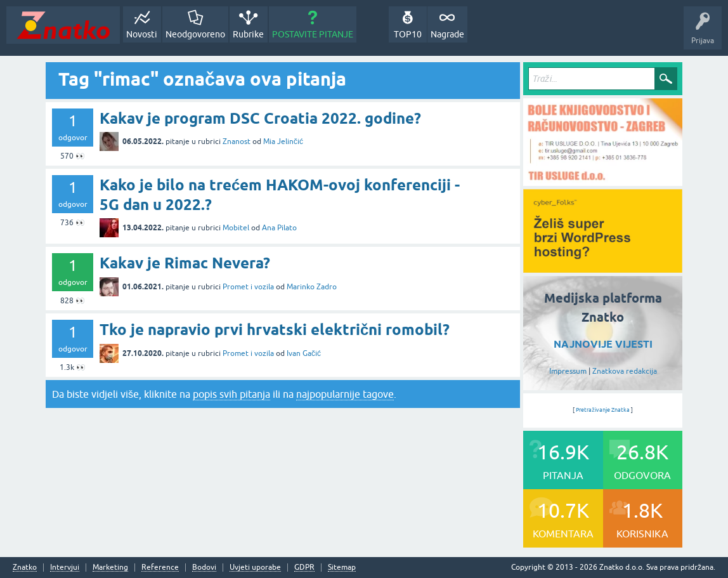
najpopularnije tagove (345, 394)
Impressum (568, 371)
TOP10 (408, 34)
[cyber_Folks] (603, 268)
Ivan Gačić (304, 353)
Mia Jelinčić (283, 141)
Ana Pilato (279, 228)
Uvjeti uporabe (255, 568)
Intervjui (65, 568)
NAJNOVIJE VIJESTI (603, 344)
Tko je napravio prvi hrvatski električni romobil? (275, 330)
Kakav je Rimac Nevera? (185, 263)
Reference (160, 568)
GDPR (304, 568)
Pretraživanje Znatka (603, 410)
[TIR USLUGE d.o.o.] (603, 181)
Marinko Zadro (312, 287)
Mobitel (236, 228)
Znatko (25, 568)
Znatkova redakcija (625, 371)
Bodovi (204, 568)
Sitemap (342, 568)
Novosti (142, 34)
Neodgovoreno (195, 34)
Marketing (110, 568)
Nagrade (447, 34)
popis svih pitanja (231, 394)
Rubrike (248, 34)
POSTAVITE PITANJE (313, 34)
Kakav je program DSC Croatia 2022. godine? (260, 118)
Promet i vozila (248, 287)
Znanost (237, 141)
